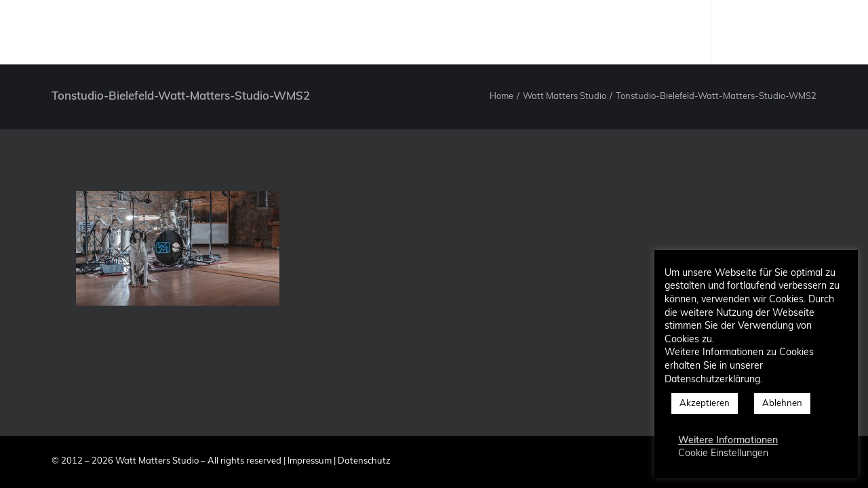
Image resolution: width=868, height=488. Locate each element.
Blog (674, 32)
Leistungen (472, 32)
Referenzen (549, 32)
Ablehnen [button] (782, 404)
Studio (332, 32)
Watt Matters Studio (565, 97)
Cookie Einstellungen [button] (723, 454)
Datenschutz (364, 461)
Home (501, 97)
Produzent (397, 32)
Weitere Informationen (728, 441)
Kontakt (619, 32)
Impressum (310, 461)
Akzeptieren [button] (705, 404)
